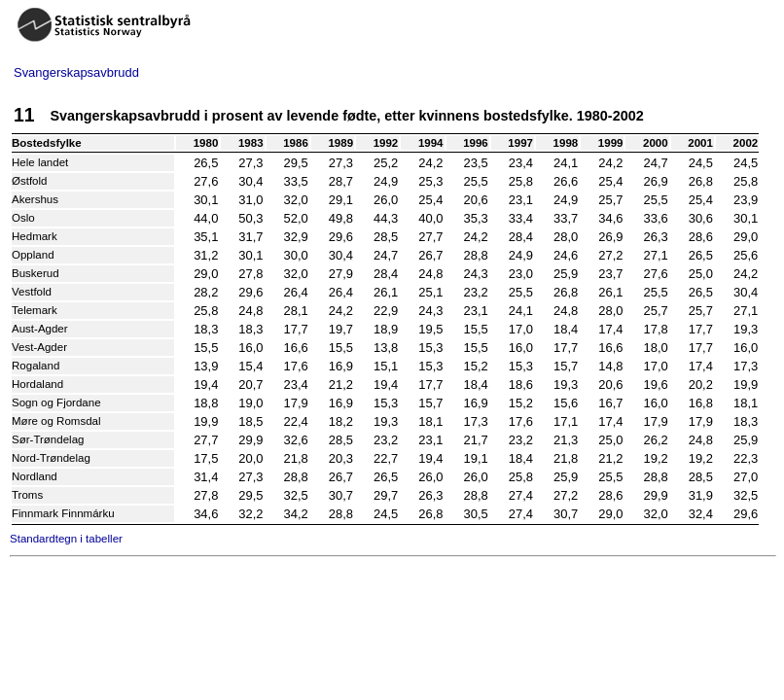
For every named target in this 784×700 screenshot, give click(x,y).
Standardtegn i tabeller (66, 539)
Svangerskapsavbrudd (76, 72)
